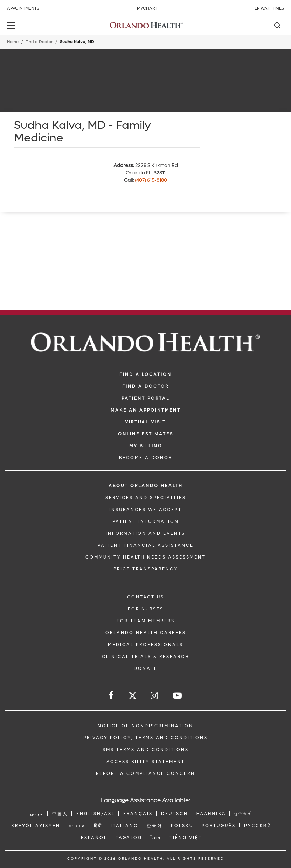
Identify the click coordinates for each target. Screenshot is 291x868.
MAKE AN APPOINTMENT (146, 410)
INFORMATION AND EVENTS (145, 533)
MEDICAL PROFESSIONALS (145, 645)
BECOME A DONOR (146, 458)
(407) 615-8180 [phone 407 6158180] (151, 180)
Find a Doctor (39, 42)
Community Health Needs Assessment (145, 557)
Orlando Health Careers (146, 633)
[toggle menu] (12, 26)
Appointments (23, 8)
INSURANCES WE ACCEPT (145, 510)
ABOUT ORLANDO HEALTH (146, 486)
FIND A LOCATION (145, 374)
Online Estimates (146, 434)
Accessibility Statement (146, 762)
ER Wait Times (269, 8)
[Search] (277, 26)
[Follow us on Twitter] (133, 697)
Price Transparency (146, 569)
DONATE (146, 668)
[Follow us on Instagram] (155, 696)
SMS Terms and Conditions (146, 750)
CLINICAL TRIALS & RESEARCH (146, 657)
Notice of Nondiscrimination (145, 726)
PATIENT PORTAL (145, 398)
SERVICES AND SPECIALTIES (146, 498)
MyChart (147, 8)
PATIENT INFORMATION (146, 521)
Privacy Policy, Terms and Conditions (145, 738)
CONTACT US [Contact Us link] (146, 597)
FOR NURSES (146, 609)
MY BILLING (146, 446)
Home (13, 42)
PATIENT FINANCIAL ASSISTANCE (146, 545)
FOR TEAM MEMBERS (146, 621)
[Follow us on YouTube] (178, 696)
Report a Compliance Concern (145, 773)
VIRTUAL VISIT (145, 422)
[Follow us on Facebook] (112, 696)
